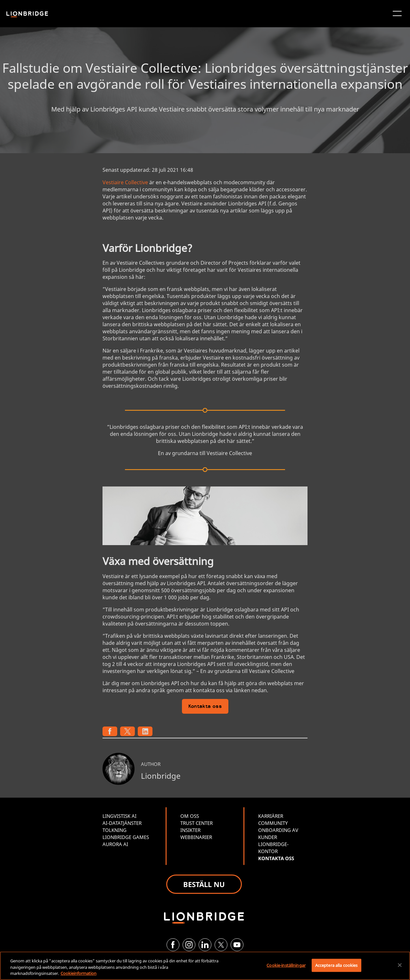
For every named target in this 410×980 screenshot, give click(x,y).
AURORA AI (115, 844)
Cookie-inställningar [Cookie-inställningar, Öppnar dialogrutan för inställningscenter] (286, 965)
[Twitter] (221, 945)
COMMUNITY (273, 823)
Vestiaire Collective (125, 182)
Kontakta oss (205, 707)
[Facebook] (173, 945)
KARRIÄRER (271, 816)
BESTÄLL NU (204, 884)
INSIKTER (190, 830)
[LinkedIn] (205, 945)
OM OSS (190, 816)
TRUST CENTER (197, 823)
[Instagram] (189, 945)
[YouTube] (237, 945)
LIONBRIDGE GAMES (126, 837)
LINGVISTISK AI (119, 816)
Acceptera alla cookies (336, 965)
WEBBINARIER (196, 837)
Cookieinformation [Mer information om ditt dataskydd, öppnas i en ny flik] (78, 973)
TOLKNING (115, 830)
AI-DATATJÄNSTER (122, 823)
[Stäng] (400, 965)
